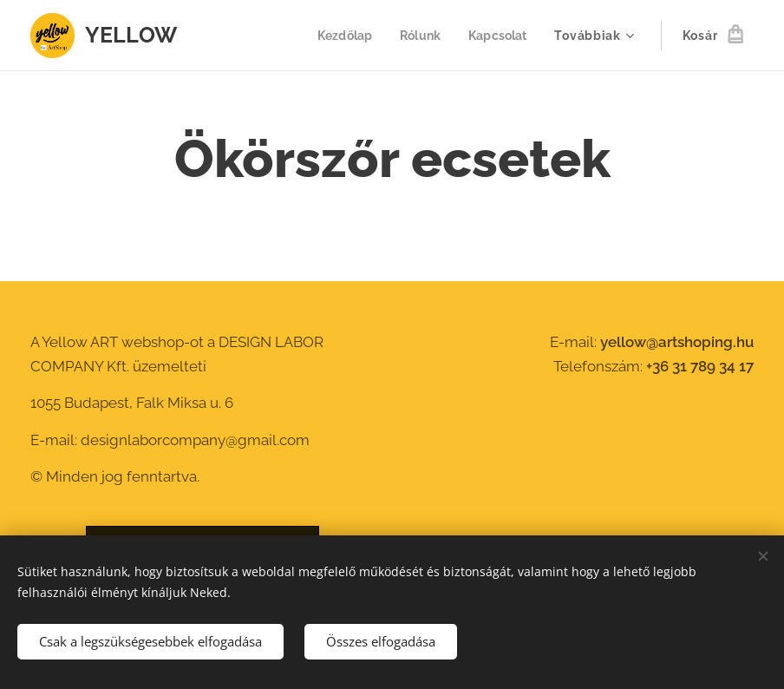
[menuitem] (340, 36)
